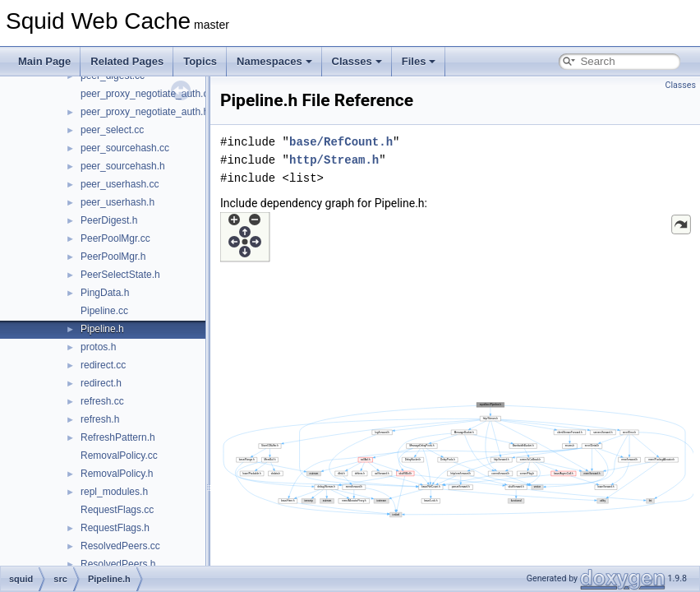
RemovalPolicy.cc (119, 456)
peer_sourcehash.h (123, 166)
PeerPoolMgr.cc (115, 238)
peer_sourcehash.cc (125, 148)
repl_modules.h (114, 492)
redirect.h (101, 383)
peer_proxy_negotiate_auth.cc (147, 94)
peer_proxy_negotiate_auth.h (145, 112)
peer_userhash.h (117, 202)
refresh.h (100, 419)
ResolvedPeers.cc (120, 546)
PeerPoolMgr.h (113, 257)
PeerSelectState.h (120, 275)
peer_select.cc (112, 130)
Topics (200, 61)
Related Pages (127, 61)
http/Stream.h (334, 160)
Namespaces (274, 61)
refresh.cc (102, 401)
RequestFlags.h (115, 528)
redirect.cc (103, 365)
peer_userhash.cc (120, 184)
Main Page (44, 61)
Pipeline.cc (104, 311)
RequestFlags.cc (117, 510)
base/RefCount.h (341, 142)
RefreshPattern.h (118, 437)
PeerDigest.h (109, 220)
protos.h (98, 347)
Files (419, 61)
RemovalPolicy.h (117, 474)
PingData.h (105, 293)
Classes (357, 61)
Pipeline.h (102, 329)
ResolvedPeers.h (118, 564)
